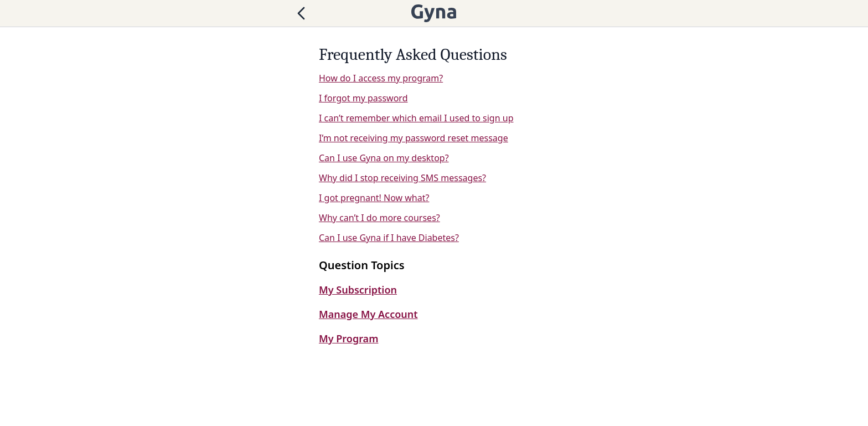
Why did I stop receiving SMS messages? (402, 178)
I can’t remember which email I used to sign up (416, 118)
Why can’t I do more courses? (379, 218)
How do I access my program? (381, 78)
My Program (348, 338)
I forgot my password (363, 98)
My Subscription (358, 290)
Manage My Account (368, 314)
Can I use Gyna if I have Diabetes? (389, 238)
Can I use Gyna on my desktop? (384, 158)
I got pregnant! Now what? (374, 198)
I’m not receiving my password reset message (414, 138)
